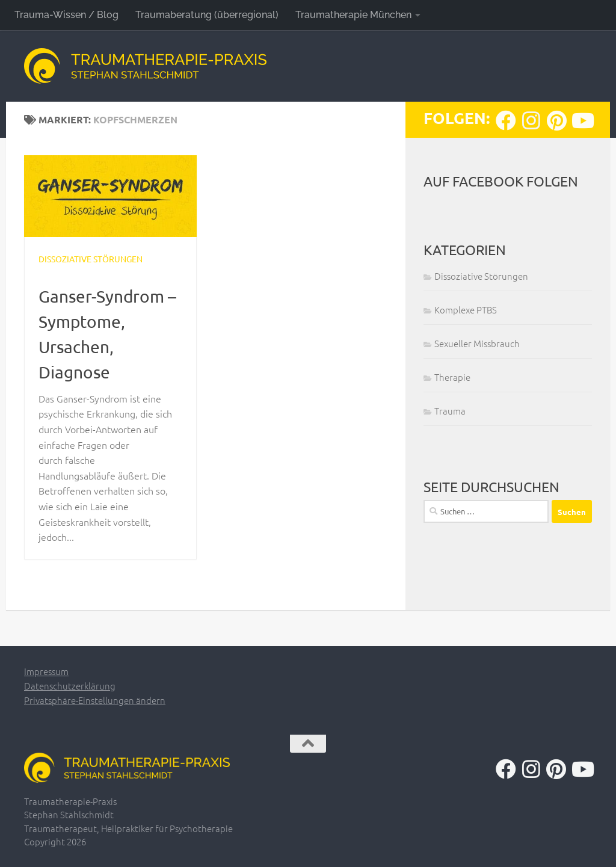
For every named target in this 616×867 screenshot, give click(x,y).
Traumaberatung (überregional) (207, 15)
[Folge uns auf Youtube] (582, 120)
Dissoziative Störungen (91, 259)
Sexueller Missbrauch (477, 343)
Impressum (46, 671)
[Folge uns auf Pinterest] (556, 120)
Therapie (452, 377)
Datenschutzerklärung (70, 686)
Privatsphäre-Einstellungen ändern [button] (95, 700)
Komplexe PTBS (466, 310)
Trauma (450, 411)
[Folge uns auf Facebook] (506, 120)
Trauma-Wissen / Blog (66, 15)
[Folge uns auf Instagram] (531, 120)
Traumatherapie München (353, 15)
